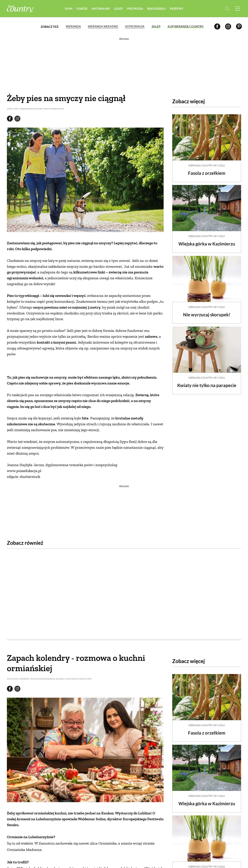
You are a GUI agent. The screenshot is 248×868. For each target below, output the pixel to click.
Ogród (82, 9)
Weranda (73, 27)
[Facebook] (217, 27)
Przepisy (177, 9)
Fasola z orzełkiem (207, 170)
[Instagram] (228, 27)
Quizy (118, 9)
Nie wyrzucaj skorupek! (207, 312)
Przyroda (135, 9)
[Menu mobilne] (238, 9)
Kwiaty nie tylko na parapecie (207, 382)
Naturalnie (101, 9)
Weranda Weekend (103, 27)
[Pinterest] (239, 27)
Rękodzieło (156, 9)
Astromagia (135, 27)
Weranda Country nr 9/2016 (207, 162)
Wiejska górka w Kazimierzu (207, 241)
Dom (69, 9)
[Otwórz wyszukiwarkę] (227, 9)
